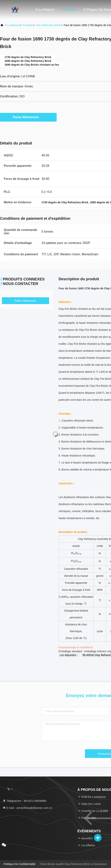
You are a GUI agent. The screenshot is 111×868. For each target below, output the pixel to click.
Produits (69, 10)
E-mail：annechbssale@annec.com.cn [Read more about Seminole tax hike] (27, 808)
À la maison (45, 10)
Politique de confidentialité (19, 864)
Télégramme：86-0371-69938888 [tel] (24, 801)
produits (27, 25)
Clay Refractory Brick (48, 25)
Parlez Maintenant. (28, 117)
